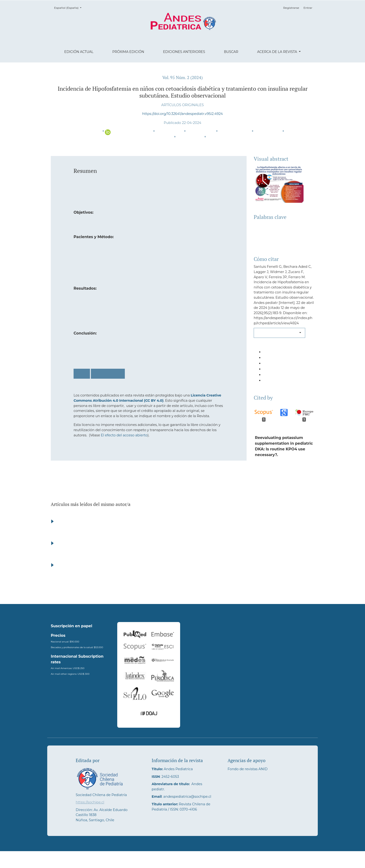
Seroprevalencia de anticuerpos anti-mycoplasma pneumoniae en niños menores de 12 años (211, 538)
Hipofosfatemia (268, 236)
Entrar (308, 8)
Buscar (231, 52)
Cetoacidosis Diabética (275, 230)
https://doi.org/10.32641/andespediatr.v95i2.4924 (182, 114)
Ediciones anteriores (184, 52)
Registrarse (291, 8)
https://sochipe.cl (90, 819)
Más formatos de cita (278, 333)
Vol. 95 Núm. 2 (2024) (182, 78)
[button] (284, 354)
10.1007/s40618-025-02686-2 (281, 494)
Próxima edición (128, 52)
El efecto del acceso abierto (124, 435)
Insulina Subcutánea (273, 242)
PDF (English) (108, 374)
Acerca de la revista (277, 52)
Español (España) (69, 7)
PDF (82, 374)
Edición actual (79, 52)
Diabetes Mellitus (270, 225)
